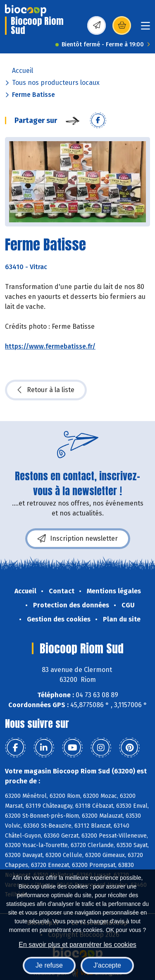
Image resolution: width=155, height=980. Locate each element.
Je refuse (49, 965)
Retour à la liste (46, 390)
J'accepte (107, 965)
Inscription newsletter (78, 539)
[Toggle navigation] (145, 28)
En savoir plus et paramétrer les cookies (77, 945)
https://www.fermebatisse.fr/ (50, 346)
